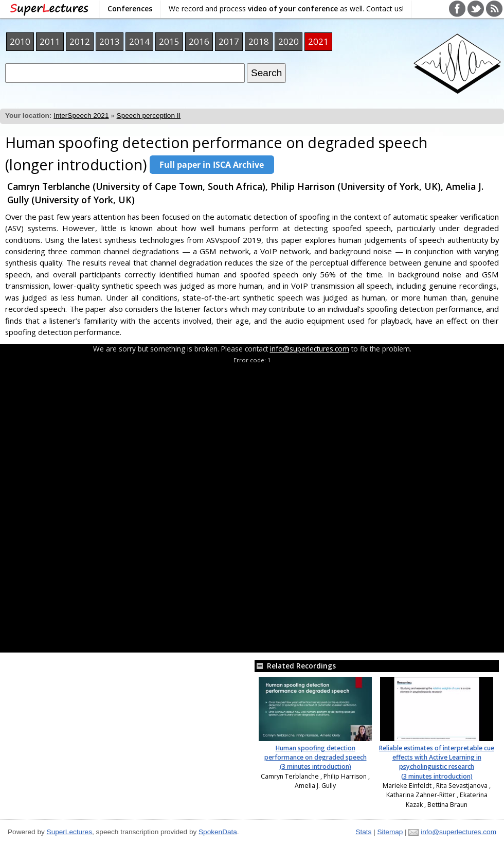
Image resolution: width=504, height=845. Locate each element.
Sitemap (390, 832)
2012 (80, 41)
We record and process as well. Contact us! (286, 8)
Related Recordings (295, 666)
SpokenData (218, 832)
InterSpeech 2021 (81, 116)
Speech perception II (149, 116)
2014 (139, 41)
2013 (110, 41)
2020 (289, 41)
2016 (199, 41)
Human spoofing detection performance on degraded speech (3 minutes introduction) (316, 758)
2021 (318, 41)
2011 (50, 41)
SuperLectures (69, 832)
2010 (20, 41)
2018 (259, 41)
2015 (169, 41)
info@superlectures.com (310, 349)
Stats (363, 832)
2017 (229, 41)
